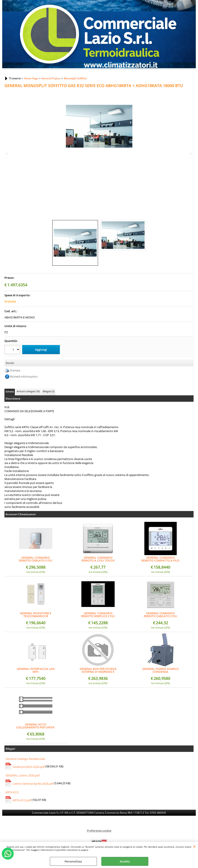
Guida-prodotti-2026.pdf (29, 767)
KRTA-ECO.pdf (22, 800)
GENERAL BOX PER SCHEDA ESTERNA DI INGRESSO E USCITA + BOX (98, 670)
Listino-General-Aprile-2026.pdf (33, 784)
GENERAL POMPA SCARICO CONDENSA (161, 670)
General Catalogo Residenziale (25, 759)
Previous (7, 154)
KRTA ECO (12, 792)
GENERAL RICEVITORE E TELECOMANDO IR (36, 615)
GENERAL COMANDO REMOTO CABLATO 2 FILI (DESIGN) (36, 559)
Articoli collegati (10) (28, 391)
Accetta (125, 861)
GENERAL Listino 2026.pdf (23, 775)
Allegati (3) (48, 391)
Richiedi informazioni (24, 376)
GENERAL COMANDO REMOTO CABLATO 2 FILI (160, 615)
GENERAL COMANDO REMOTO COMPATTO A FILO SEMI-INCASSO (160, 559)
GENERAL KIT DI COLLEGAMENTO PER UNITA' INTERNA (36, 726)
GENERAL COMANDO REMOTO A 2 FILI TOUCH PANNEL (98, 559)
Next (191, 154)
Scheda (10, 391)
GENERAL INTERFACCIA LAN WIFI (36, 670)
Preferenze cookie (99, 831)
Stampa (15, 370)
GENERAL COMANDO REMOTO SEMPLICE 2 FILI (98, 615)
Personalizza (73, 861)
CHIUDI (194, 846)
